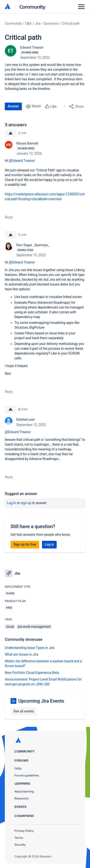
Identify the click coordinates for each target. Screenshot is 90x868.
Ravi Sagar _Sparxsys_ (33, 245)
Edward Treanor (32, 47)
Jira (38, 23)
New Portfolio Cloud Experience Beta (32, 673)
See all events (24, 711)
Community (33, 7)
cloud (10, 627)
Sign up (26, 503)
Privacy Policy (24, 831)
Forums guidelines (27, 775)
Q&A (28, 23)
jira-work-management (34, 627)
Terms (19, 838)
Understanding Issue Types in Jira (30, 648)
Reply (9, 217)
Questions (51, 23)
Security (20, 845)
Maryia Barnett (27, 143)
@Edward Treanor (22, 161)
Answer (13, 106)
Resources (21, 798)
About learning (24, 791)
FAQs (18, 768)
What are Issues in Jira (21, 654)
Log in (12, 503)
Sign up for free (25, 544)
